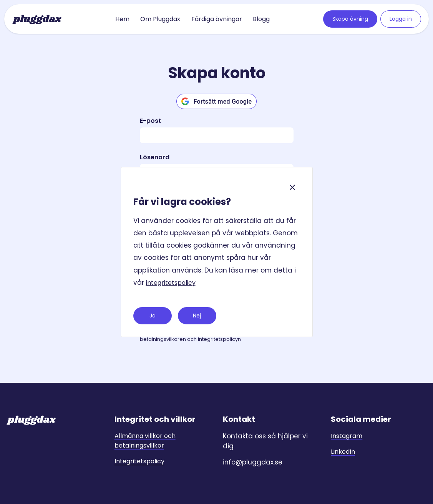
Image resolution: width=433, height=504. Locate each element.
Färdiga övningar (217, 19)
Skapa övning (350, 19)
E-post (150, 121)
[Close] (292, 187)
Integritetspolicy (139, 461)
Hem (122, 19)
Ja (153, 316)
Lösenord (155, 157)
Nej (197, 316)
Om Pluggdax (160, 19)
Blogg (261, 19)
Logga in (401, 19)
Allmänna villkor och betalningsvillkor (145, 441)
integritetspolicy (171, 283)
